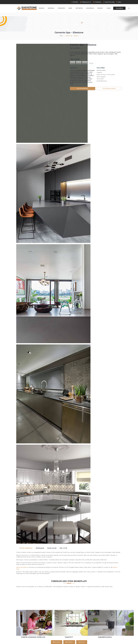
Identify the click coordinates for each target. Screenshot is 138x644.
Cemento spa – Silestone (72, 36)
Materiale (51, 8)
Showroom (90, 8)
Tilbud (108, 8)
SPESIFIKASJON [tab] (40, 548)
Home (61, 36)
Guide (70, 8)
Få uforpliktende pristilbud (109, 88)
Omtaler (41, 8)
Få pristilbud (119, 8)
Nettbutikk (79, 8)
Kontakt (100, 8)
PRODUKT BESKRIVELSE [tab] (26, 548)
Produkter (61, 8)
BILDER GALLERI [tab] (52, 548)
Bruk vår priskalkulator (83, 88)
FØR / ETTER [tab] (63, 548)
